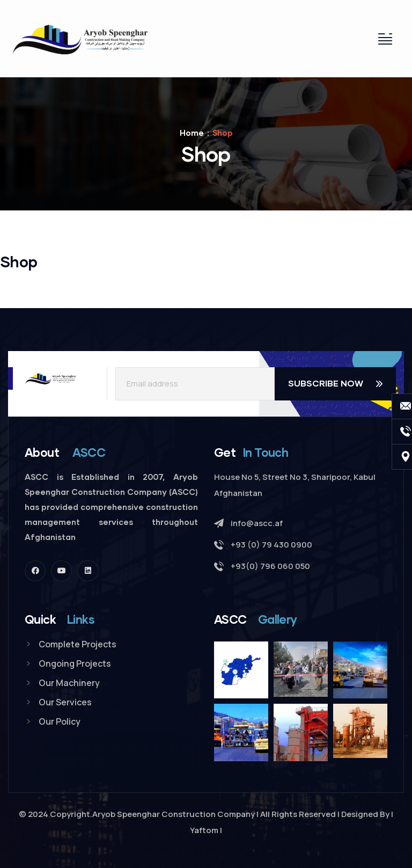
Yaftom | (206, 830)
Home (192, 133)
